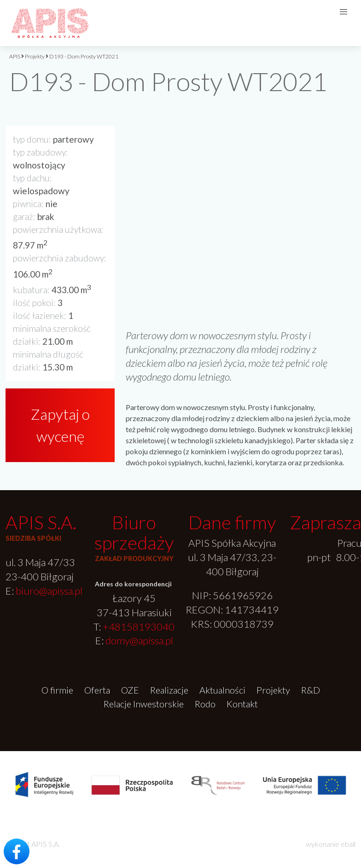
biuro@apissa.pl (49, 591)
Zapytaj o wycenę (60, 425)
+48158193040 (139, 627)
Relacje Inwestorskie (144, 704)
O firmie (57, 690)
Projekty (35, 56)
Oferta (97, 690)
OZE (130, 690)
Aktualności (222, 690)
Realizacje (169, 690)
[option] (241, 203)
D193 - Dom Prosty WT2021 (84, 56)
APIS (15, 56)
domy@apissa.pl (139, 640)
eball (348, 844)
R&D (311, 690)
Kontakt (242, 704)
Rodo (205, 704)
